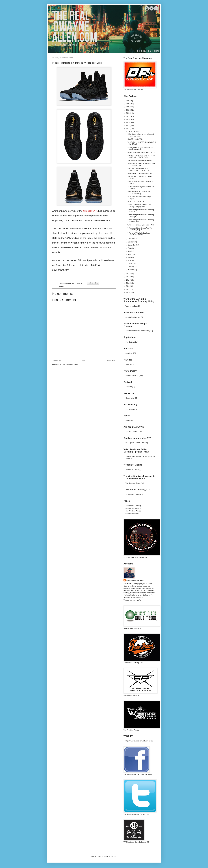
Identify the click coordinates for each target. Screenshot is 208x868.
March (130, 264)
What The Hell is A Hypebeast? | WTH (141, 225)
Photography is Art (132, 376)
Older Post (111, 361)
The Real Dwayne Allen (135, 580)
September (132, 245)
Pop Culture (130, 342)
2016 (128, 274)
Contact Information (132, 514)
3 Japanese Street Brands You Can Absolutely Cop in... (140, 229)
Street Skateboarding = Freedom (137, 331)
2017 (128, 129)
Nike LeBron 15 (90, 211)
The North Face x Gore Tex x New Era (141, 160)
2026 (128, 101)
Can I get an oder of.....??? (135, 443)
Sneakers (61, 286)
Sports (128, 420)
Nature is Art (130, 398)
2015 (128, 277)
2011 (128, 289)
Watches (129, 364)
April (130, 261)
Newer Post (57, 361)
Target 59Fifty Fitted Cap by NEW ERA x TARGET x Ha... (141, 164)
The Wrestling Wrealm (133, 511)
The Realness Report (133, 483)
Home (84, 361)
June (130, 254)
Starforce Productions (133, 508)
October (131, 242)
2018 (128, 126)
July (130, 251)
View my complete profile (132, 600)
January (131, 270)
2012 (128, 286)
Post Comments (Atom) (70, 365)
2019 (128, 122)
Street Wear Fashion (133, 317)
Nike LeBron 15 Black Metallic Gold (140, 174)
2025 (128, 104)
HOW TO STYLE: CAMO (136, 202)
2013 (128, 283)
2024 (128, 107)
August (131, 248)
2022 (128, 113)
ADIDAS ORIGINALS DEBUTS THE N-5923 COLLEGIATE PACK (141, 156)
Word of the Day (131, 306)
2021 (128, 116)
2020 (128, 119)
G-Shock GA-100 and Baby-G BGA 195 (141, 152)
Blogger (113, 856)
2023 (128, 110)
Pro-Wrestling (130, 409)
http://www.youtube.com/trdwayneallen (139, 741)
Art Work (129, 387)
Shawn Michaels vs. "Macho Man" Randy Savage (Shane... (139, 206)
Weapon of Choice (132, 470)
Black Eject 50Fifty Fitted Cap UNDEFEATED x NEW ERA (138, 169)
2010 (128, 292)
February (131, 267)
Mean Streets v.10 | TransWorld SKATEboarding (139, 193)
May (130, 257)
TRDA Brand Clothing (133, 494)
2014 (128, 280)
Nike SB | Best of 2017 (136, 139)
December (132, 131)
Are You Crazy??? (132, 432)
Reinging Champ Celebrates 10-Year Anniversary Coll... (140, 148)
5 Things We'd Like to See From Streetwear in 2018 (139, 234)
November (132, 239)
